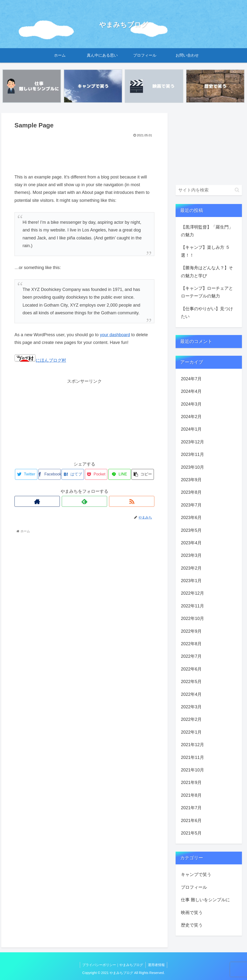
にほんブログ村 (40, 360)
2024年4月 (191, 391)
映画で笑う (192, 913)
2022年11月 (192, 606)
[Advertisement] (84, 153)
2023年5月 (191, 530)
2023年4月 (191, 543)
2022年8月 (191, 644)
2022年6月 (191, 669)
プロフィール (194, 887)
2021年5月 (191, 833)
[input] (209, 190)
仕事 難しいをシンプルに (205, 900)
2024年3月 (191, 404)
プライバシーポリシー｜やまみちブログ (113, 965)
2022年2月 (191, 720)
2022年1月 (191, 732)
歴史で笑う (192, 925)
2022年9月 (191, 631)
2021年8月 (191, 795)
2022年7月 (191, 657)
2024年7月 (191, 379)
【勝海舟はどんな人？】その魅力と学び (207, 272)
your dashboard (115, 335)
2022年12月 (192, 593)
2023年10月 (192, 467)
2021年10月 (192, 770)
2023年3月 (191, 556)
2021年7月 (191, 808)
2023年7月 (191, 505)
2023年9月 (191, 480)
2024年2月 (191, 417)
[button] (237, 190)
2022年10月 (192, 619)
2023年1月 (191, 581)
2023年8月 (191, 493)
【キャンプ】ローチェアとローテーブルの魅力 (207, 292)
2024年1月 (191, 429)
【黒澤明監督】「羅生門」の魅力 (207, 231)
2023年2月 (191, 568)
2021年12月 (192, 745)
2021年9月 (191, 783)
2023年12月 (192, 442)
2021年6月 (191, 821)
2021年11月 (192, 757)
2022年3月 (191, 707)
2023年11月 (192, 454)
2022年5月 (191, 682)
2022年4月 (191, 694)
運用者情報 (157, 965)
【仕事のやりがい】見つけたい (207, 313)
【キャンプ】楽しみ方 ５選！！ (205, 251)
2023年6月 (191, 518)
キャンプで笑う (196, 875)
